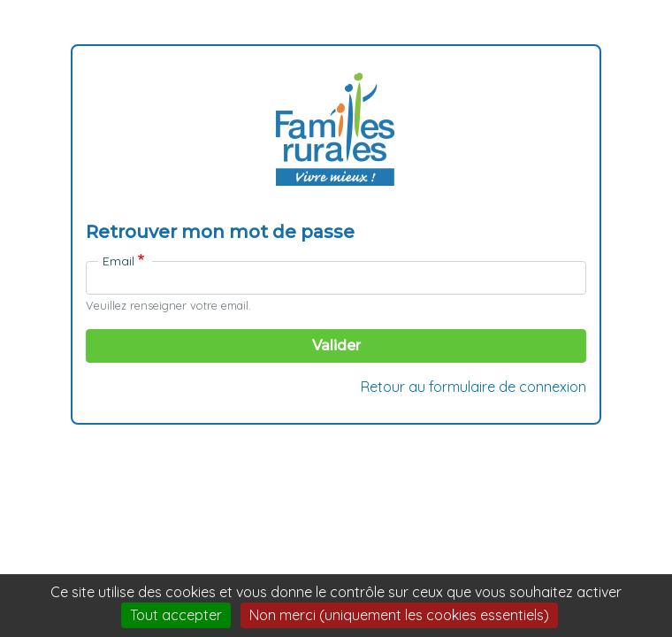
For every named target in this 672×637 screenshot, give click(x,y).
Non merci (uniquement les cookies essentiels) (399, 615)
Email (118, 261)
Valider (336, 345)
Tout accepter (176, 615)
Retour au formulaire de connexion (473, 387)
